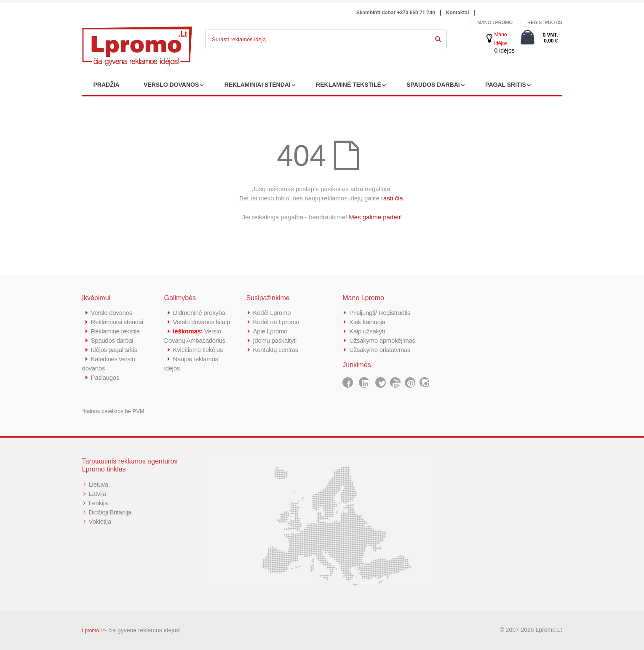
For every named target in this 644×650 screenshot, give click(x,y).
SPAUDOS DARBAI (433, 85)
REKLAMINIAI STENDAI (258, 85)
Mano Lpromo (495, 22)
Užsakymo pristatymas (380, 350)
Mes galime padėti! (375, 217)
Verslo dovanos (112, 313)
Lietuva (99, 484)
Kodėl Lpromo (272, 313)
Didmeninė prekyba (199, 313)
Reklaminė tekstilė (115, 331)
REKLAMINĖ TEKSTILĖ (349, 85)
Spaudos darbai (112, 340)
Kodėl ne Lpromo (276, 322)
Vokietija (100, 521)
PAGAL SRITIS (506, 85)
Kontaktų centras (276, 350)
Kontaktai (458, 13)
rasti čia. (393, 198)
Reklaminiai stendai (117, 322)
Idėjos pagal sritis (114, 350)
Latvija (98, 494)
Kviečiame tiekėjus (198, 350)
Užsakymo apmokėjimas (382, 340)
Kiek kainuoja (367, 322)
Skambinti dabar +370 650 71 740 (396, 13)
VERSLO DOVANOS (171, 85)
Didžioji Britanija (110, 512)
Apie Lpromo (270, 331)
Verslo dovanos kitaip (202, 322)
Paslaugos (105, 377)
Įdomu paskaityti (275, 340)
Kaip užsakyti (367, 331)
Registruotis (545, 22)
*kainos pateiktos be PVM (113, 411)
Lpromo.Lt (94, 631)
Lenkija (98, 503)
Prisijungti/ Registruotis (380, 313)
